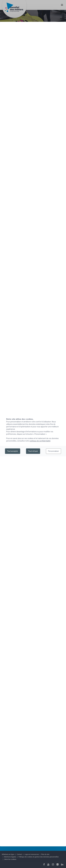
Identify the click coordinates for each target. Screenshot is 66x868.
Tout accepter (13, 451)
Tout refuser (33, 451)
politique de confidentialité (40, 441)
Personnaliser (53, 451)
